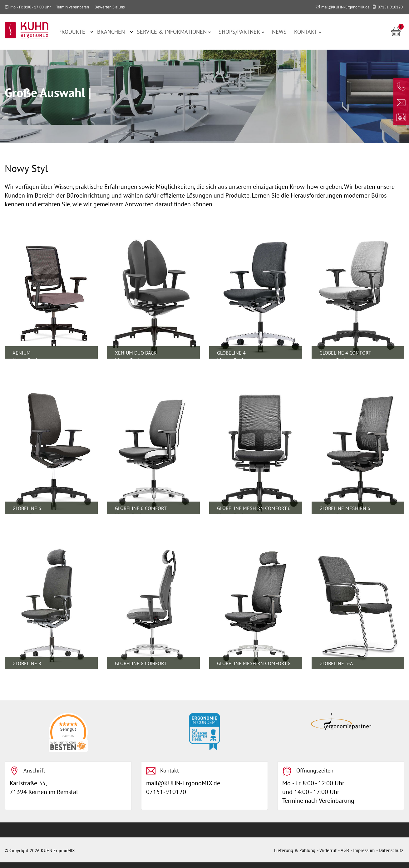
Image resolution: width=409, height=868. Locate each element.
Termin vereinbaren (73, 7)
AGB (345, 850)
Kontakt (308, 32)
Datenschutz (391, 850)
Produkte (72, 32)
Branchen (111, 32)
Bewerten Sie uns (110, 7)
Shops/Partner (241, 32)
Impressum (364, 850)
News (279, 32)
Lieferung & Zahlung (295, 850)
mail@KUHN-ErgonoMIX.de (345, 7)
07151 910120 (390, 7)
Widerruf (328, 850)
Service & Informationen (174, 32)
